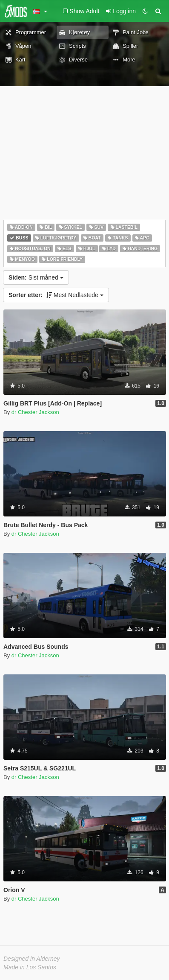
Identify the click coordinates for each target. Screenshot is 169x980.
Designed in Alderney (32, 959)
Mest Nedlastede (56, 295)
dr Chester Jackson (35, 412)
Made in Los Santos (30, 967)
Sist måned (36, 277)
